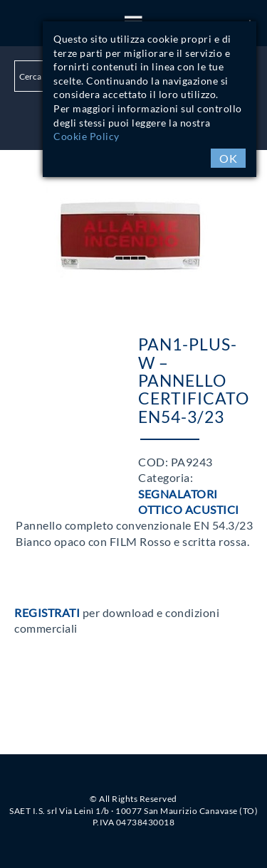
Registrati (47, 612)
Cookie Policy (87, 136)
